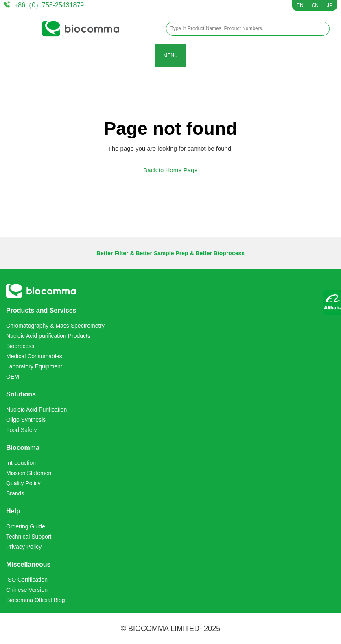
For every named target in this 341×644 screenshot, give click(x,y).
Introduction (21, 463)
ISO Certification (27, 580)
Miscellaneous (28, 564)
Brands (15, 493)
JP (330, 5)
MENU (170, 55)
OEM (13, 377)
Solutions (21, 394)
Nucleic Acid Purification (36, 410)
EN (300, 5)
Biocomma (23, 448)
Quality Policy (23, 483)
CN (315, 5)
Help (13, 511)
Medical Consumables (34, 356)
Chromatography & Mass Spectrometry (55, 326)
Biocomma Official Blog (35, 600)
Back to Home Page (170, 170)
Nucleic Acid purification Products (48, 336)
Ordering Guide (26, 526)
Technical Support (29, 537)
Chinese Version (27, 590)
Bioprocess (20, 346)
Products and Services (41, 310)
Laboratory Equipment (34, 366)
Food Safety (22, 430)
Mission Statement (30, 473)
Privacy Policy (24, 547)
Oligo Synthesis (26, 420)
